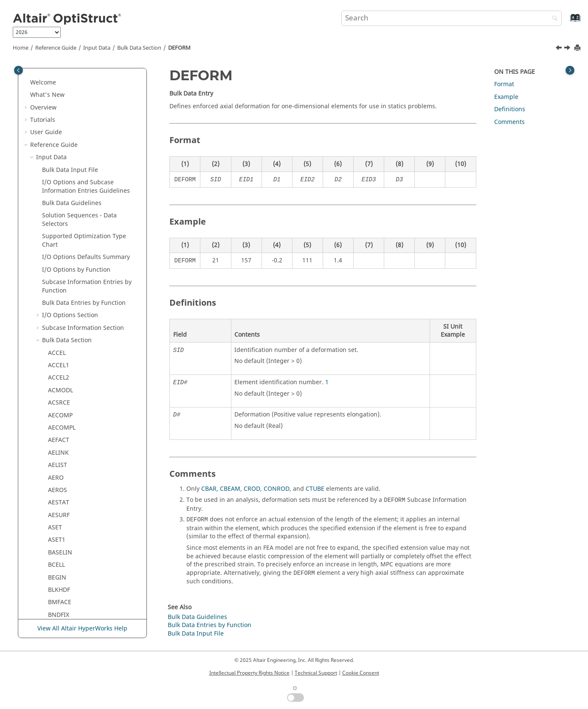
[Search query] (452, 18)
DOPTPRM (62, 426)
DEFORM (179, 48)
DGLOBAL (61, 239)
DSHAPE (59, 538)
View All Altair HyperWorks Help (82, 629)
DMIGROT (62, 401)
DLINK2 (59, 314)
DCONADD (63, 139)
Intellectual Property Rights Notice (249, 673)
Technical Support (316, 673)
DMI (54, 364)
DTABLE (59, 588)
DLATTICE (62, 276)
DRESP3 (59, 513)
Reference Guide (56, 48)
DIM (54, 251)
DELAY (57, 189)
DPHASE (59, 438)
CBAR (209, 489)
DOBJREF (60, 413)
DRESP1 (59, 488)
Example (506, 97)
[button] (45, 77)
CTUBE (315, 489)
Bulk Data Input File (196, 634)
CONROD (277, 489)
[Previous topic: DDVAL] (560, 49)
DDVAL (57, 164)
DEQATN (60, 201)
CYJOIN (58, 89)
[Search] (553, 19)
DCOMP (59, 126)
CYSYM (58, 102)
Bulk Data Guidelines (197, 617)
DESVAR (59, 214)
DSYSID (58, 575)
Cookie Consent (361, 673)
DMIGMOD (63, 389)
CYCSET (59, 77)
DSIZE (56, 563)
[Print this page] (578, 48)
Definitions (510, 109)
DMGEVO (61, 339)
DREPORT (61, 476)
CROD (252, 489)
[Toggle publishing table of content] (18, 70)
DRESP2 (59, 501)
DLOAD (58, 326)
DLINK (57, 288)
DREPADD (62, 463)
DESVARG (61, 226)
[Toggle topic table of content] (570, 70)
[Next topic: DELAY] (568, 49)
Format (504, 84)
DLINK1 (59, 301)
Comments (509, 122)
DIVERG (59, 264)
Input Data (97, 48)
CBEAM (230, 489)
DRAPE (57, 451)
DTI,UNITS (63, 613)
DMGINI (59, 351)
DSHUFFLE (62, 551)
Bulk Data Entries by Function (210, 625)
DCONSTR (62, 151)
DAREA (58, 114)
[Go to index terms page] (566, 22)
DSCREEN (61, 526)
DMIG (56, 376)
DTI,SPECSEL (66, 601)
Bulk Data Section (139, 48)
